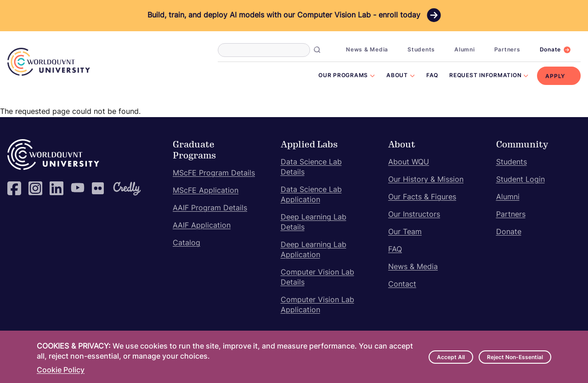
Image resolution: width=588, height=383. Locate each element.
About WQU (409, 163)
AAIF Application (202, 226)
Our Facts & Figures (422, 197)
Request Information (485, 76)
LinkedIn (57, 188)
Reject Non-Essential (515, 358)
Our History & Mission (426, 180)
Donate (551, 50)
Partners (507, 50)
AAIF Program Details (210, 208)
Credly (120, 188)
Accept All (451, 358)
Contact (402, 285)
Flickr (99, 188)
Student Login (520, 180)
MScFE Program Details (214, 174)
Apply (555, 77)
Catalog (187, 243)
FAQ (432, 76)
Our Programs (343, 76)
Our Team (405, 232)
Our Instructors (414, 215)
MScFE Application (206, 191)
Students (421, 50)
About (397, 76)
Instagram (35, 188)
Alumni (465, 50)
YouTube (78, 188)
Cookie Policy (61, 371)
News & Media (367, 50)
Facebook (14, 188)
